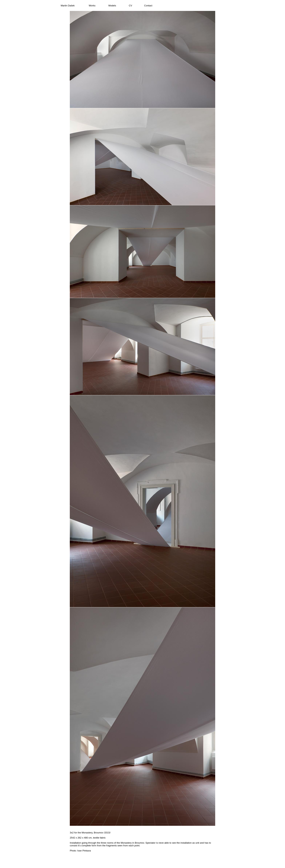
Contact (148, 6)
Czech (221, 6)
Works (92, 6)
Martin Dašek (68, 6)
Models (112, 6)
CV (131, 6)
